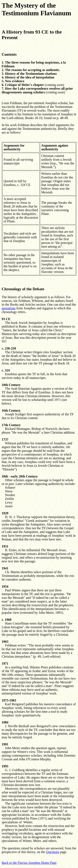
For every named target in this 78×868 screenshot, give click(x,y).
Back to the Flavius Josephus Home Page (29, 863)
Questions (53, 852)
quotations (9, 308)
